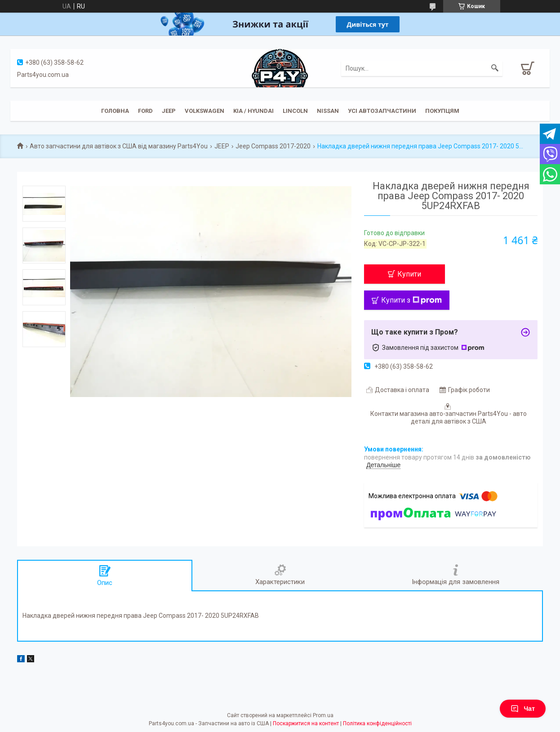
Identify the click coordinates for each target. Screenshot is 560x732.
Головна (115, 111)
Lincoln (295, 111)
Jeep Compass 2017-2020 (273, 146)
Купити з (411, 300)
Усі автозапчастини (382, 111)
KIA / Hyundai (253, 111)
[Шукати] (495, 68)
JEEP (169, 111)
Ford (145, 111)
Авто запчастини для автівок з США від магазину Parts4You (119, 146)
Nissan (328, 111)
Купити (409, 274)
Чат (523, 709)
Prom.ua (323, 715)
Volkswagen (204, 111)
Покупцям (442, 111)
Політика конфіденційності (377, 723)
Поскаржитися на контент (306, 723)
